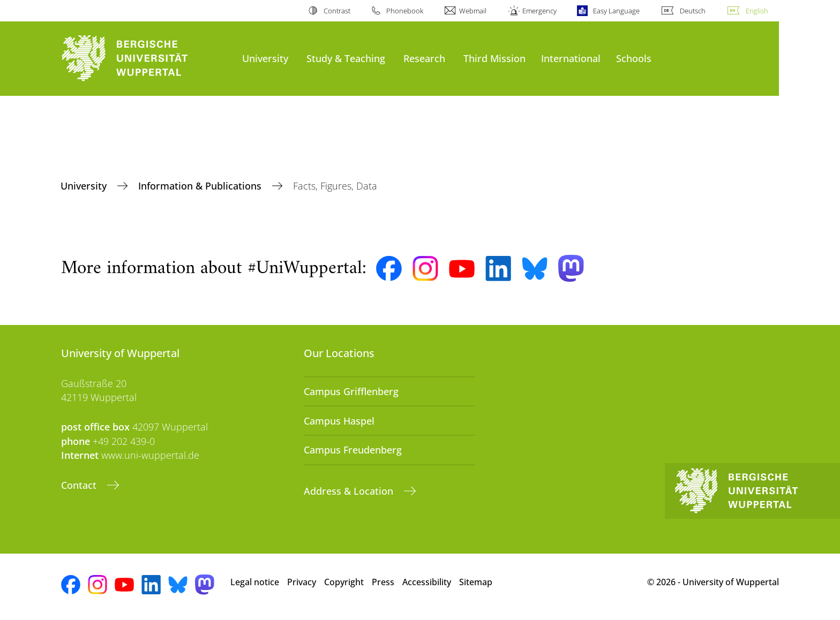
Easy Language (616, 11)
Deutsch (693, 11)
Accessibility (427, 582)
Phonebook (405, 11)
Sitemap (476, 582)
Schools (634, 58)
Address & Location (350, 491)
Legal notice (255, 582)
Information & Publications (201, 186)
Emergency (539, 11)
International (571, 58)
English (757, 11)
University (265, 58)
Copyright (344, 582)
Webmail (473, 11)
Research (424, 58)
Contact (80, 485)
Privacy (302, 582)
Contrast (337, 11)
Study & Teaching (346, 58)
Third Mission (494, 58)
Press (383, 582)
